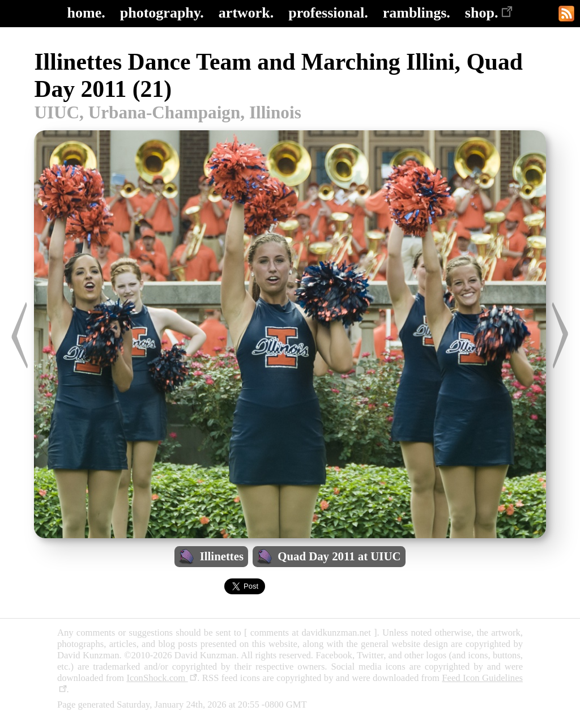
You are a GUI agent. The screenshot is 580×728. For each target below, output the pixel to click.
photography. (162, 13)
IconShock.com (162, 678)
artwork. (246, 13)
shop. (489, 13)
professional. (328, 13)
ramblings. (417, 13)
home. (86, 13)
